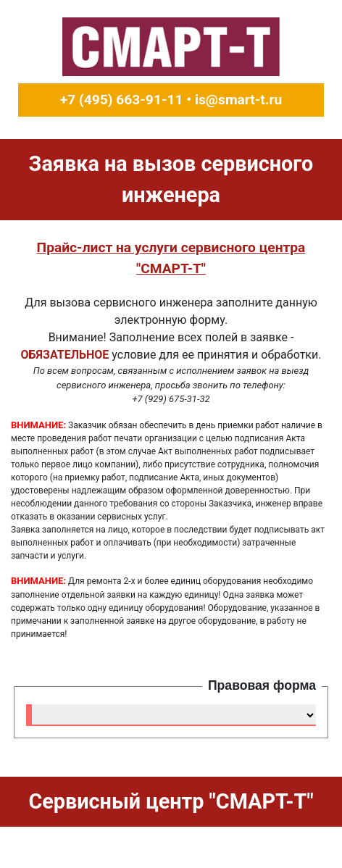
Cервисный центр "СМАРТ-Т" (171, 801)
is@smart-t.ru (238, 100)
